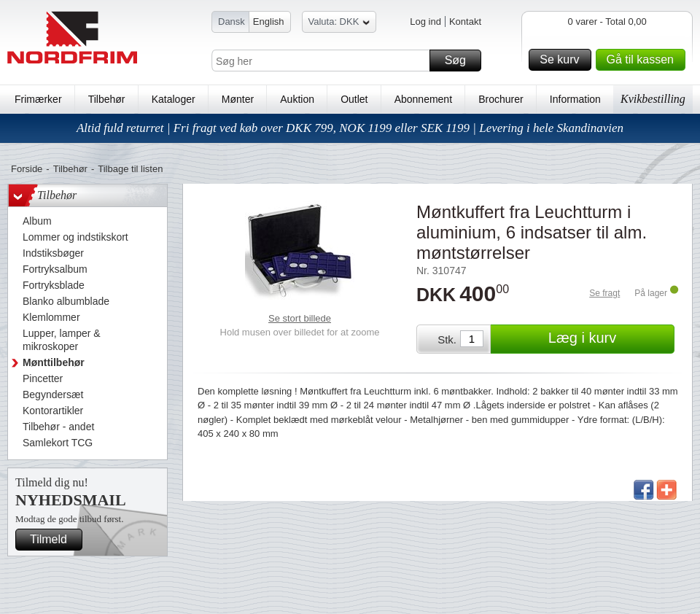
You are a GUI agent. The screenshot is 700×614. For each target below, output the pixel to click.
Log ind (425, 22)
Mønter (238, 99)
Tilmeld (54, 540)
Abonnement (423, 99)
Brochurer (501, 99)
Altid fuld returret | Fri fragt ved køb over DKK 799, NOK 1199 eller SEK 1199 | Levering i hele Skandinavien (350, 128)
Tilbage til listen (130, 169)
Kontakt (465, 22)
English (269, 22)
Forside (27, 169)
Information (575, 99)
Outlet (354, 99)
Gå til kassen (644, 60)
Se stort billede (300, 318)
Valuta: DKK (339, 24)
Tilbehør (107, 99)
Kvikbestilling (653, 99)
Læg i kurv (609, 339)
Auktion (297, 99)
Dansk (232, 22)
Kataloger (174, 99)
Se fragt (604, 293)
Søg (461, 61)
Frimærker (38, 99)
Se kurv (563, 60)
